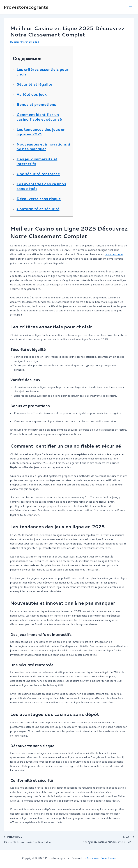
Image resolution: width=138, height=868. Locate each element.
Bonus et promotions (36, 104)
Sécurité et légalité (34, 84)
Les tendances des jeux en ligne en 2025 (41, 132)
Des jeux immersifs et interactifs (37, 161)
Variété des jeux (32, 94)
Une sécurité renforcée (38, 174)
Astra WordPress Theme (101, 858)
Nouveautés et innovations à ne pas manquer (43, 146)
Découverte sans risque (39, 199)
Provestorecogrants (26, 7)
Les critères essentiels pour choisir (42, 72)
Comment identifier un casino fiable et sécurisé (39, 117)
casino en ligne (114, 254)
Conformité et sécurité (38, 209)
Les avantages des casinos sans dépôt (41, 186)
